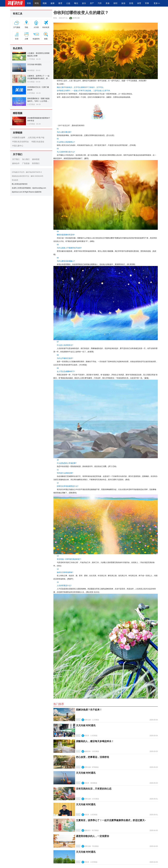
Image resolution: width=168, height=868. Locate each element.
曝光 (76, 3)
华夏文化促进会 (38, 142)
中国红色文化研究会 (20, 142)
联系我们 (36, 163)
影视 (131, 3)
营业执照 (15, 180)
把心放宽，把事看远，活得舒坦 (93, 757)
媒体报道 (36, 159)
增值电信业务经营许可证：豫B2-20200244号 (28, 176)
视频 (45, 3)
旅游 (123, 3)
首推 (29, 3)
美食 (108, 3)
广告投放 (26, 163)
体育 (139, 3)
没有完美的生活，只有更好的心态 (94, 789)
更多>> (157, 3)
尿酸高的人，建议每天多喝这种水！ (95, 741)
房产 (92, 3)
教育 (60, 3)
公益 (68, 3)
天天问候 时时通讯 (34, 64)
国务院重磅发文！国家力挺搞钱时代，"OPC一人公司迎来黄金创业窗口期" (38, 101)
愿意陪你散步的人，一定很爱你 (93, 836)
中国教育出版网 (19, 138)
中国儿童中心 (18, 146)
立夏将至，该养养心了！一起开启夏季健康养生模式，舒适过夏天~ (38, 78)
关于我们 (16, 159)
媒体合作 (16, 163)
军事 (147, 3)
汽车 (100, 3)
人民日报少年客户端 (36, 138)
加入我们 (26, 159)
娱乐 (84, 3)
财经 (115, 3)
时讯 (37, 3)
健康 (52, 3)
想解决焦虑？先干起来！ (89, 710)
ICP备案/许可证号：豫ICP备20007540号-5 (27, 172)
